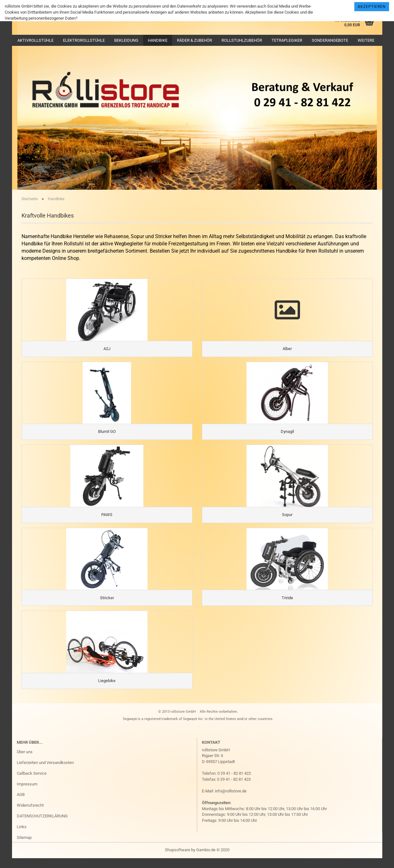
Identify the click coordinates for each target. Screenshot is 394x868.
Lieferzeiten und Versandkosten (45, 773)
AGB (21, 805)
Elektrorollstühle (84, 40)
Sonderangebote (330, 40)
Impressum (27, 794)
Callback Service (32, 783)
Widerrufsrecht (30, 815)
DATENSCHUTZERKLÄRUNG (42, 826)
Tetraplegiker (287, 40)
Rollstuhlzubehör (242, 40)
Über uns (25, 762)
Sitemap (24, 848)
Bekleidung (126, 40)
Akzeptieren (372, 7)
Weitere (366, 40)
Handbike (158, 40)
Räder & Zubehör (194, 40)
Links (22, 837)
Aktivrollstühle (35, 40)
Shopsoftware (178, 860)
